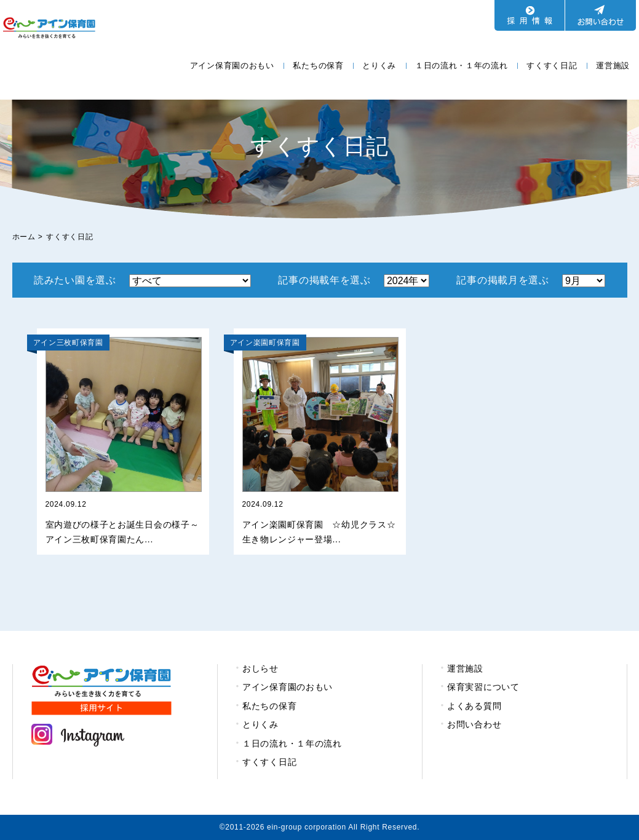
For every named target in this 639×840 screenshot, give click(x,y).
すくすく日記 (552, 65)
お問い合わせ (474, 724)
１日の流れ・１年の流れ (462, 65)
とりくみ (379, 65)
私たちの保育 (318, 65)
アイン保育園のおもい (232, 65)
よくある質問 (474, 706)
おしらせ (260, 668)
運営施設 (613, 65)
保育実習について (483, 687)
